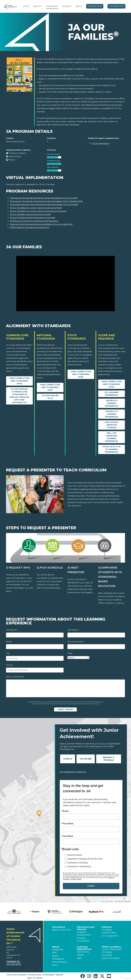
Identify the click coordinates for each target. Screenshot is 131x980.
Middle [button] (80, 955)
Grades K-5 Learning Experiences (112, 403)
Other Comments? (15, 677)
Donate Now (95, 6)
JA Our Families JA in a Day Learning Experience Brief (36, 208)
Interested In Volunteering (79, 866)
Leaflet (102, 902)
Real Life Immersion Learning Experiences (112, 437)
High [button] (79, 958)
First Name (12, 630)
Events (66, 6)
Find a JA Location (111, 958)
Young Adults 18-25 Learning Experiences (112, 449)
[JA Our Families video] (65, 284)
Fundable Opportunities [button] (109, 931)
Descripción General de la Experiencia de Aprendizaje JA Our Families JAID (46, 201)
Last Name (73, 630)
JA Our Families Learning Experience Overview (33, 218)
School (9, 665)
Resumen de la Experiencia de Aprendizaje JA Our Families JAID (41, 224)
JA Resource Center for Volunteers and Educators (34, 221)
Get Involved (116, 6)
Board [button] (55, 956)
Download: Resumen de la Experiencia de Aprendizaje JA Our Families (44, 204)
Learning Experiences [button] (84, 948)
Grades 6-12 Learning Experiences (112, 414)
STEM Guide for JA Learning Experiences (30, 227)
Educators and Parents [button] (86, 928)
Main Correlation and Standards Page (20, 381)
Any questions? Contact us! (73, 772)
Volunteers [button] (58, 927)
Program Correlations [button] (83, 939)
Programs (52, 6)
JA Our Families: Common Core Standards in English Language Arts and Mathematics (20, 396)
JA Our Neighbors (100, 143)
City (8, 653)
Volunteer (86, 759)
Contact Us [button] (13, 961)
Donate (68, 759)
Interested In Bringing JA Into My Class (85, 859)
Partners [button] (107, 927)
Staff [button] (54, 953)
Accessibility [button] (48, 975)
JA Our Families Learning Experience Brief (30, 214)
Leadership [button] (58, 950)
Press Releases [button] (59, 962)
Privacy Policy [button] (35, 975)
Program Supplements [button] (84, 933)
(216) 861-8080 (14, 964)
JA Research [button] (58, 959)
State (70, 653)
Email (9, 642)
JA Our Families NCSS (50, 397)
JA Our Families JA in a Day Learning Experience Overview (38, 211)
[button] (41, 6)
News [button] (55, 965)
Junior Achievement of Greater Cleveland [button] (112, 952)
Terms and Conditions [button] (17, 975)
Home (26, 6)
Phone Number (76, 642)
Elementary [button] (83, 952)
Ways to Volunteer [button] (61, 930)
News (79, 6)
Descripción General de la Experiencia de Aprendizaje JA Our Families (44, 198)
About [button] (56, 947)
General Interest (75, 855)
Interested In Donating (77, 863)
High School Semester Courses (112, 425)
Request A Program (109, 759)
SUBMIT (91, 886)
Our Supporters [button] (110, 936)
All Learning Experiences (112, 394)
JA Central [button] (38, 978)
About (37, 6)
